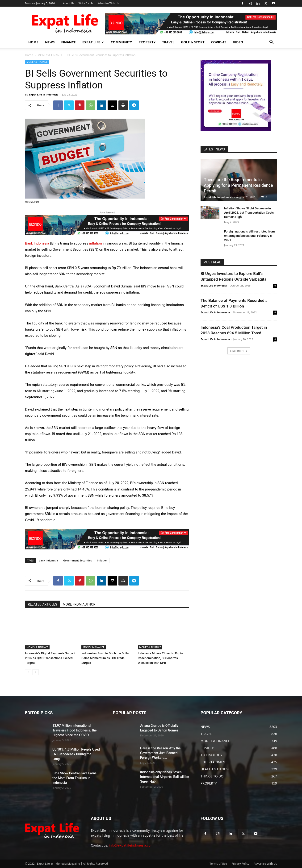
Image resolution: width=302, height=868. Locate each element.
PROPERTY (147, 42)
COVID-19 (219, 42)
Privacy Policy (240, 864)
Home (29, 55)
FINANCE (68, 42)
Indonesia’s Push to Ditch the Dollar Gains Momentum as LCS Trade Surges (106, 658)
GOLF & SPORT (193, 42)
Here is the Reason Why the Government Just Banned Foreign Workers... (160, 753)
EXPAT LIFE (93, 42)
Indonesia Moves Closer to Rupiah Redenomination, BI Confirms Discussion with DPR (161, 658)
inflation (96, 243)
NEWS (50, 42)
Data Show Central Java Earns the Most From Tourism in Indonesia (74, 778)
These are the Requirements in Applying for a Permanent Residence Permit (238, 185)
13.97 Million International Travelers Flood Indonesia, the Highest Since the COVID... (75, 730)
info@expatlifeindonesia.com (131, 845)
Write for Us (86, 3)
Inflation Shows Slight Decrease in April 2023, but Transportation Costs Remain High (249, 213)
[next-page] (36, 672)
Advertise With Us (108, 3)
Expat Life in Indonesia (44, 94)
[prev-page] (28, 672)
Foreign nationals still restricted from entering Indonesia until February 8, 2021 (250, 236)
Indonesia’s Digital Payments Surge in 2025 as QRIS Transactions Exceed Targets (51, 658)
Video (238, 42)
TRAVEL (168, 42)
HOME (33, 42)
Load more (239, 351)
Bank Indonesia (37, 243)
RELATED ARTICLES (42, 604)
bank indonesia (48, 560)
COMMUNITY (121, 42)
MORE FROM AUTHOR (79, 604)
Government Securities (78, 560)
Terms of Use (218, 864)
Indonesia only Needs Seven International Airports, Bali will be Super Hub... (165, 777)
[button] (271, 43)
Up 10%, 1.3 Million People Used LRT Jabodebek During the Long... (76, 754)
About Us (69, 3)
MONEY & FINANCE (50, 55)
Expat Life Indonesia (214, 285)
